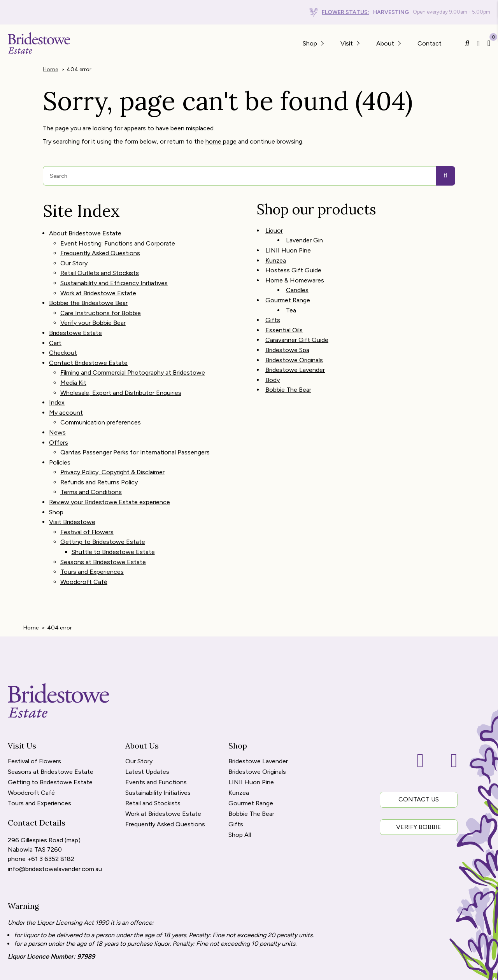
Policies (60, 430)
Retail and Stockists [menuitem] (153, 755)
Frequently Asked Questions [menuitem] (165, 776)
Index (57, 378)
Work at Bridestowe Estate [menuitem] (163, 766)
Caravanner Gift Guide (297, 323)
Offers (59, 413)
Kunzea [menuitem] (239, 745)
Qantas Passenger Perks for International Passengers (135, 422)
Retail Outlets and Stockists (100, 265)
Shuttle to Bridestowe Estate (113, 509)
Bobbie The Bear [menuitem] (251, 766)
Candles (297, 280)
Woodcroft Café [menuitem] (31, 745)
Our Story (74, 256)
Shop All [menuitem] (240, 787)
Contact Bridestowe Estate (88, 343)
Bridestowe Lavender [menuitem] (258, 713)
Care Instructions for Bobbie (101, 300)
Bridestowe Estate (75, 317)
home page (221, 139)
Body (273, 358)
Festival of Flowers (87, 492)
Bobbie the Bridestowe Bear (88, 291)
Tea (291, 297)
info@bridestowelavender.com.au (55, 818)
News (57, 404)
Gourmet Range (288, 288)
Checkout (63, 335)
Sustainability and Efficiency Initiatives (114, 274)
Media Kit (73, 361)
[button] (322, 43)
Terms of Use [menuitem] (195, 970)
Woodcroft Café (84, 535)
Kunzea (276, 253)
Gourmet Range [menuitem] (251, 755)
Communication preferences (101, 395)
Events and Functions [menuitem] (156, 734)
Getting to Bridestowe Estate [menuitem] (50, 734)
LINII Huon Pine (288, 245)
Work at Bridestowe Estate (98, 282)
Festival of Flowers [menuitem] (34, 713)
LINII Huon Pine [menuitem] (251, 734)
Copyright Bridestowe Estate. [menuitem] (262, 970)
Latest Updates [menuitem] (147, 724)
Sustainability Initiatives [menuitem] (158, 745)
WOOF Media (459, 970)
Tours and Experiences (92, 526)
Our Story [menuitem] (139, 713)
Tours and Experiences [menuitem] (39, 755)
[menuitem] (24, 970)
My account (66, 387)
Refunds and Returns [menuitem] (94, 970)
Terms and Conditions (91, 457)
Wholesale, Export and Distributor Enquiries (121, 369)
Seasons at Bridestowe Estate (103, 518)
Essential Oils (284, 315)
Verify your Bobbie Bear (93, 309)
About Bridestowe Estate (85, 230)
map (72, 791)
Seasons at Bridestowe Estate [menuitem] (51, 724)
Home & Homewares (295, 271)
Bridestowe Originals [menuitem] (257, 724)
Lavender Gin (304, 236)
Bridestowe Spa (287, 332)
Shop (56, 474)
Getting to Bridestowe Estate (103, 500)
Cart (55, 326)
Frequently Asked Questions (100, 248)
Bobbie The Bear (288, 367)
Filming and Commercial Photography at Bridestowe (133, 352)
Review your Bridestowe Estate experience (110, 465)
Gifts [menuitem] (236, 776)
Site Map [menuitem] (45, 970)
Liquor (274, 227)
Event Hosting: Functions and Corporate (118, 239)
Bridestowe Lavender (295, 349)
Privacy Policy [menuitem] (150, 970)
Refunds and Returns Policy (99, 448)
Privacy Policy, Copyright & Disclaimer (112, 439)
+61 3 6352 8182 (51, 809)
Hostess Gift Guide (293, 262)
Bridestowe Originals (294, 341)
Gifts (273, 306)
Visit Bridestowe (72, 483)
